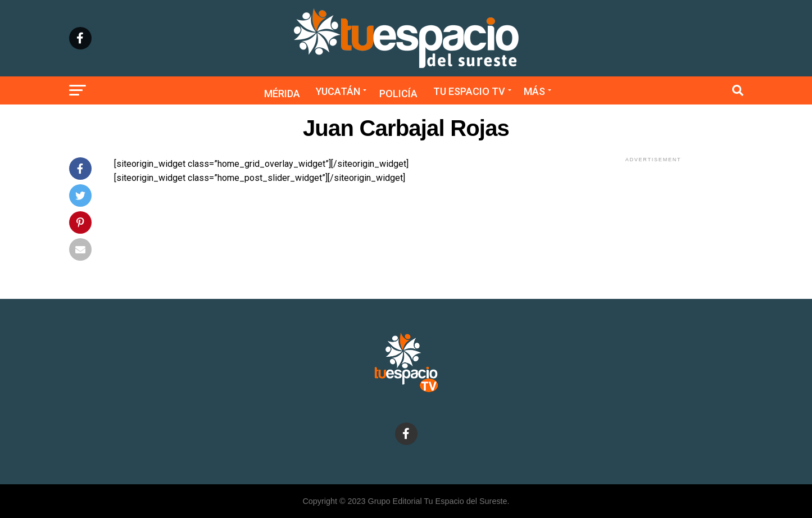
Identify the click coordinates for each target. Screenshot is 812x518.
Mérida (282, 94)
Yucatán (338, 91)
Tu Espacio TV (469, 91)
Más (534, 91)
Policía (398, 94)
